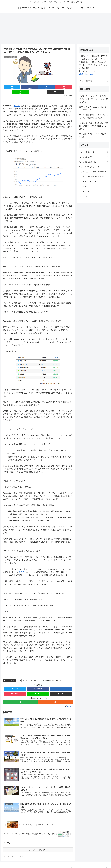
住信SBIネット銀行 (49, 675)
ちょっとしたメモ (94, 157)
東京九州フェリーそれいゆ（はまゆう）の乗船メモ (93, 108)
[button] (67, 87)
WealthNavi (26, 675)
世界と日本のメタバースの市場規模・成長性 (94, 135)
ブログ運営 (94, 186)
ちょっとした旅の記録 (94, 162)
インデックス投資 (36, 675)
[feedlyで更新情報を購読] (20, 697)
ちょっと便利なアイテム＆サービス (94, 172)
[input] (94, 81)
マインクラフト (94, 191)
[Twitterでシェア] (9, 87)
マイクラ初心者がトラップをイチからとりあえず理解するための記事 (94, 116)
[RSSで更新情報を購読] (55, 697)
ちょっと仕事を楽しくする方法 (94, 167)
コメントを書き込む (38, 847)
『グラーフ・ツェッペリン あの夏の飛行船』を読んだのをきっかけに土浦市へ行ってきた (94, 99)
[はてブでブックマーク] (32, 87)
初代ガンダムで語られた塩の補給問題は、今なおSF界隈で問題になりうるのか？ (94, 126)
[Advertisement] (55, 29)
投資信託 (59, 675)
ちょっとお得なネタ (10, 675)
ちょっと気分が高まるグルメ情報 (94, 177)
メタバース (94, 196)
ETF (19, 675)
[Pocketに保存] (44, 87)
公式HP (17, 101)
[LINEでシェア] (55, 87)
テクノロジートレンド (94, 181)
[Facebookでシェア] (21, 87)
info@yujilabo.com (86, 74)
